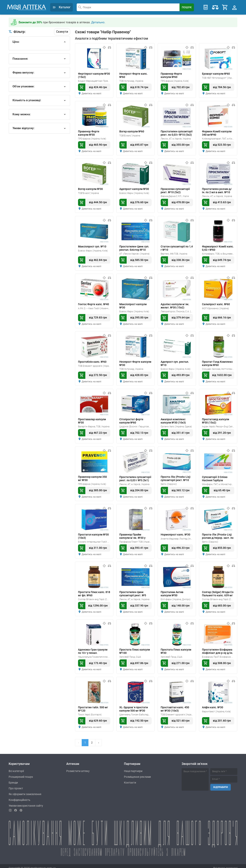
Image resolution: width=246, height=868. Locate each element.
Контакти (130, 779)
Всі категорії (16, 767)
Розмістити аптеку (78, 767)
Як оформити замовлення (25, 790)
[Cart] (225, 7)
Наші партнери (133, 767)
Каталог (61, 7)
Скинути (62, 31)
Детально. (98, 22)
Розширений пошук (21, 773)
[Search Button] (187, 7)
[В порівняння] (109, 47)
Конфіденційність (20, 796)
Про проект (16, 784)
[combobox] (128, 7)
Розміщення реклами (137, 773)
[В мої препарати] (104, 47)
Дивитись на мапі (91, 93)
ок (18, 57)
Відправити (221, 783)
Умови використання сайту (26, 802)
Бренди (13, 779)
